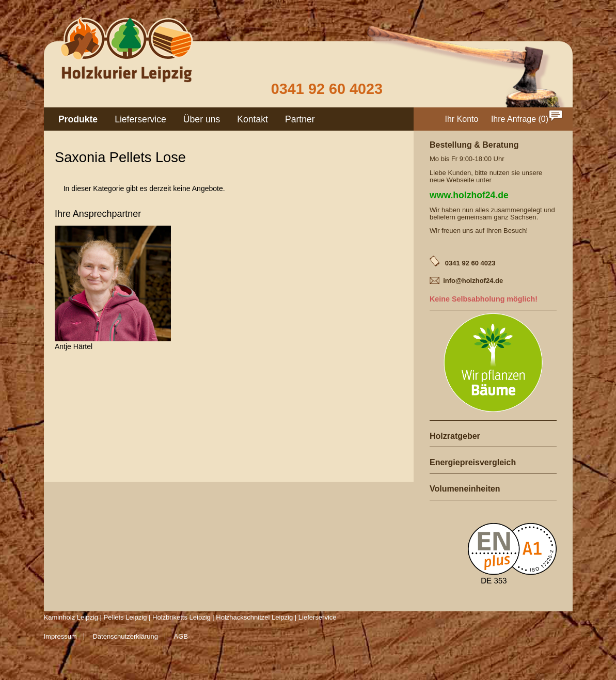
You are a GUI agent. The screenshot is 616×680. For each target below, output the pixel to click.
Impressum (60, 636)
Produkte (78, 119)
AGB (181, 636)
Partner (300, 119)
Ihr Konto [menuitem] (462, 119)
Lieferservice (140, 119)
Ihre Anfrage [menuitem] (514, 119)
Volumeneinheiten (465, 489)
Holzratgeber (455, 436)
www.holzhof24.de (469, 195)
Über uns (202, 119)
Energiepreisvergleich (473, 462)
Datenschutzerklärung (125, 636)
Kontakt (252, 119)
